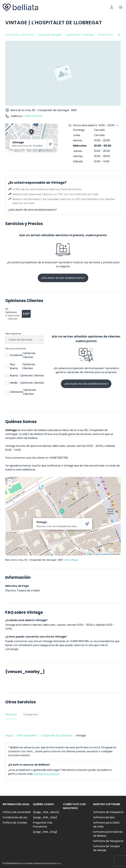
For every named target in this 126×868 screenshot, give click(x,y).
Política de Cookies (15, 823)
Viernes (78, 156)
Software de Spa (104, 817)
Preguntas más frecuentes (43, 825)
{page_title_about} (46, 812)
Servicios (11, 714)
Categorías (30, 714)
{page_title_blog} (45, 832)
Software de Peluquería (108, 812)
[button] (62, 511)
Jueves (78, 151)
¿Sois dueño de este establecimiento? (32, 210)
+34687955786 (32, 116)
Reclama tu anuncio (47, 774)
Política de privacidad (17, 812)
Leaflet (87, 554)
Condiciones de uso (15, 817)
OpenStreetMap (102, 554)
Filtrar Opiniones (13, 334)
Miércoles (80, 146)
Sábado (78, 161)
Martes (78, 140)
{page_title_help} (45, 817)
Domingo (79, 130)
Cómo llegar (71, 560)
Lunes (77, 135)
